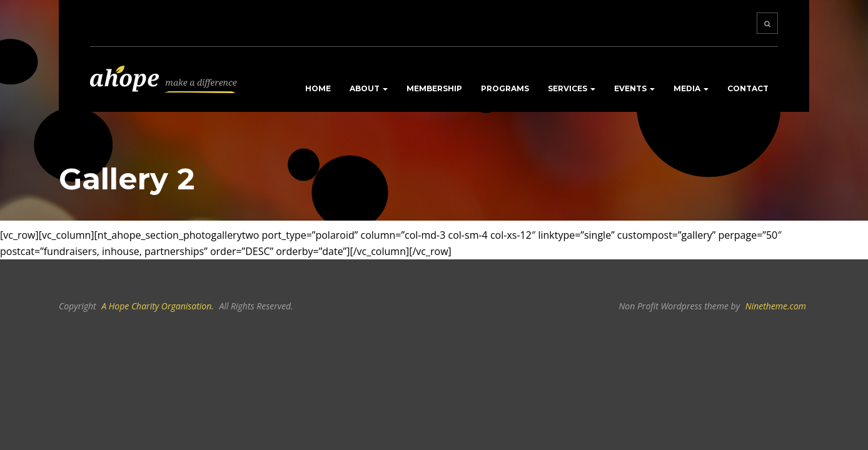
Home (318, 88)
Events (634, 88)
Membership (434, 88)
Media (691, 88)
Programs (505, 88)
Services (572, 88)
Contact (748, 88)
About (369, 88)
